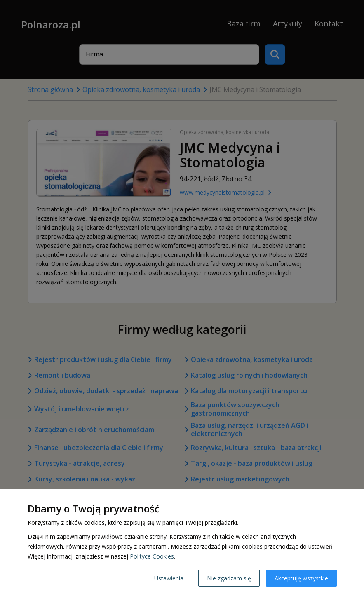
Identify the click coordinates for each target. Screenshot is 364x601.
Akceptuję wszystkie (301, 578)
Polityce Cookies (152, 556)
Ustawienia (169, 578)
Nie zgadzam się (229, 578)
